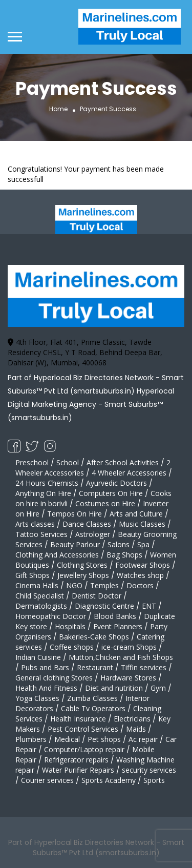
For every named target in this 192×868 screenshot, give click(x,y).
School (68, 462)
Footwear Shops (143, 565)
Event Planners (118, 626)
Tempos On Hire (74, 514)
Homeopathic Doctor (51, 616)
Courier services (47, 780)
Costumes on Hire (105, 503)
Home (58, 109)
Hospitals (70, 626)
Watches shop (140, 575)
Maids (136, 729)
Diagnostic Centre (104, 606)
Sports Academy (109, 780)
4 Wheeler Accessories (129, 473)
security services (149, 770)
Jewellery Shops (83, 575)
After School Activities (123, 462)
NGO (74, 585)
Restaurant (95, 667)
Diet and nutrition (114, 688)
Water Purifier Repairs (78, 770)
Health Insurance (78, 719)
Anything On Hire (43, 493)
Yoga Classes (37, 698)
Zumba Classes (92, 698)
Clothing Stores (82, 565)
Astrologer (93, 534)
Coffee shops (72, 647)
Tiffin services (144, 667)
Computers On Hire (111, 493)
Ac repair (143, 739)
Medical (67, 739)
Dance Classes (87, 524)
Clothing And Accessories (57, 555)
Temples (104, 585)
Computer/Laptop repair (84, 749)
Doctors (140, 585)
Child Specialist (40, 596)
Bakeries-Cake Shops (94, 637)
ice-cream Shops (129, 647)
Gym (158, 688)
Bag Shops (124, 555)
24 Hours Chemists (47, 483)
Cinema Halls (37, 585)
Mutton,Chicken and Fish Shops (121, 657)
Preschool (32, 462)
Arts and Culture (136, 514)
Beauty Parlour (75, 544)
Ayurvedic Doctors (116, 483)
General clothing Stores (54, 678)
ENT (149, 606)
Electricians (132, 719)
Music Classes (142, 524)
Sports (154, 780)
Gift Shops (33, 575)
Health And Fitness (46, 688)
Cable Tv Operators (93, 708)
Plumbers (31, 739)
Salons (119, 544)
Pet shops (104, 739)
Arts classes (35, 524)
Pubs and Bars (45, 667)
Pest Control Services (83, 729)
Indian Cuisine (38, 657)
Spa (143, 544)
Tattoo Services (41, 534)
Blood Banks (115, 616)
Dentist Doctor (97, 596)
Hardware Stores (128, 678)
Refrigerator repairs (76, 760)
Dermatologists (41, 606)
